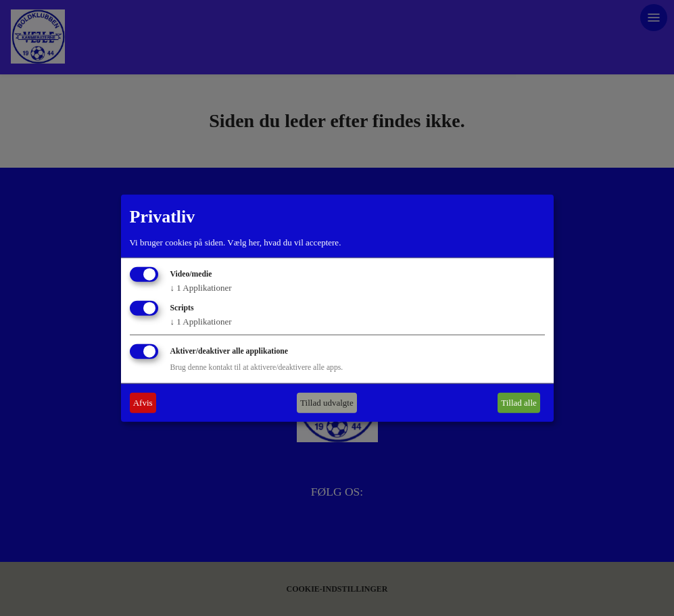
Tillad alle (519, 403)
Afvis (143, 403)
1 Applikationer (201, 288)
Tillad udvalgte (327, 403)
